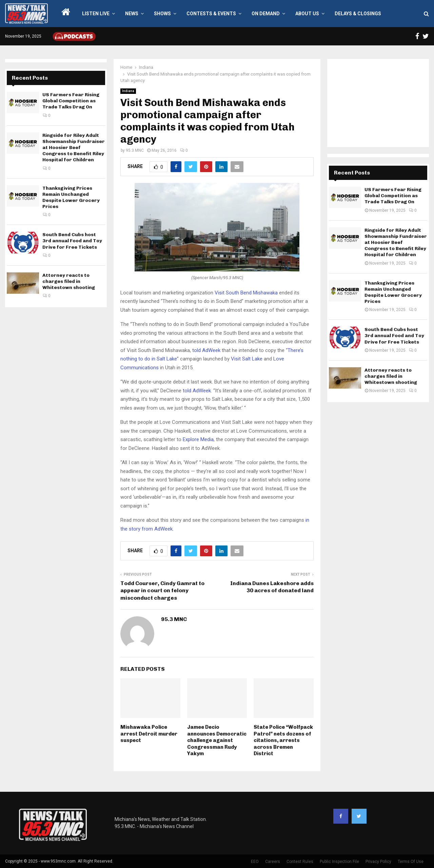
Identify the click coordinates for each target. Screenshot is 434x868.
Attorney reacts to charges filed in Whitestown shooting (69, 281)
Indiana (128, 91)
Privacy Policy (378, 862)
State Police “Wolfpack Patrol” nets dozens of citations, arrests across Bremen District (283, 740)
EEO (255, 862)
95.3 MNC (135, 150)
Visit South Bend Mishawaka (246, 293)
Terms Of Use (411, 862)
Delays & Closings (358, 14)
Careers (273, 862)
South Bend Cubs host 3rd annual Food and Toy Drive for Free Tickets (72, 241)
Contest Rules (300, 862)
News (132, 14)
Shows (162, 14)
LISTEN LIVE (96, 14)
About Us (307, 14)
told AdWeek (206, 350)
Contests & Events (211, 14)
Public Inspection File (339, 862)
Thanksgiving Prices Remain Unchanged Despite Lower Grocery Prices (71, 198)
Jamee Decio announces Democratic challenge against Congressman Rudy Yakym (217, 740)
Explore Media (198, 439)
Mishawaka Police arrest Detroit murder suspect (149, 734)
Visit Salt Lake (247, 359)
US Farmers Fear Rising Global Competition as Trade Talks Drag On (71, 101)
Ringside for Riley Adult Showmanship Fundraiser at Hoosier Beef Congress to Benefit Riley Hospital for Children (74, 148)
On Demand (266, 14)
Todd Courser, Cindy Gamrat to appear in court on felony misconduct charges (162, 591)
